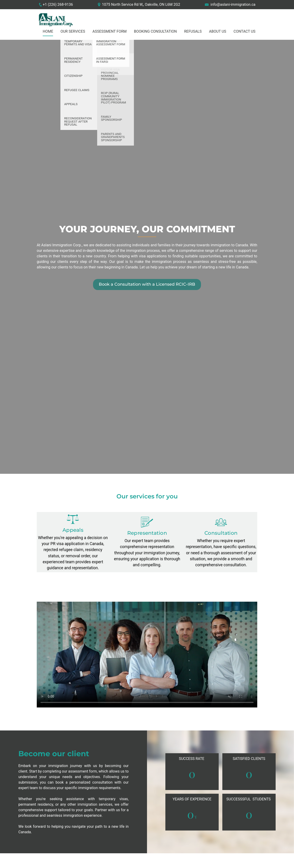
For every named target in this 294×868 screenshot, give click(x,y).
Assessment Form (110, 31)
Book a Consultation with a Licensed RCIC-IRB (147, 284)
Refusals (193, 31)
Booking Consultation (155, 31)
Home (48, 31)
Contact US (245, 31)
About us (218, 31)
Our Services (73, 31)
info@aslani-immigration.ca (233, 4)
